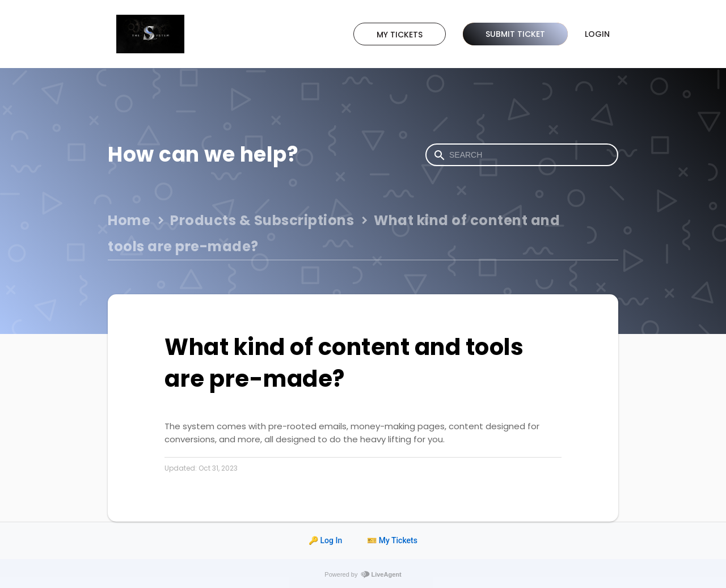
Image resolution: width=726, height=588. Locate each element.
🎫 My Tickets (392, 540)
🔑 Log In (325, 540)
